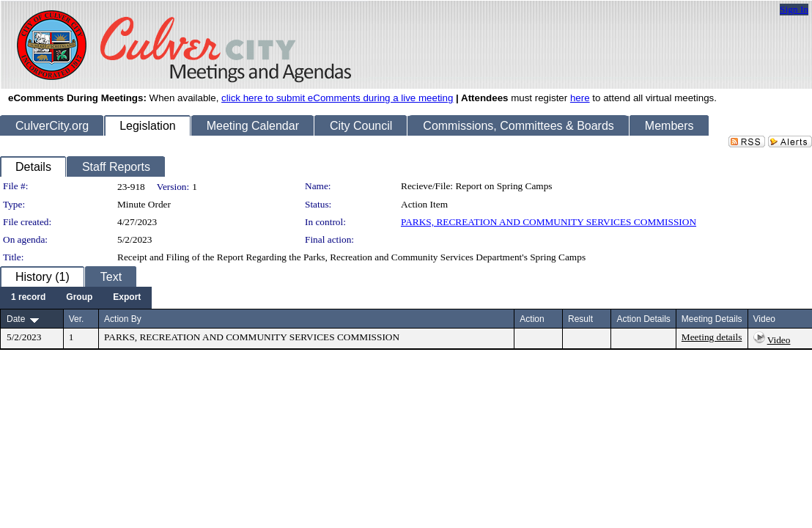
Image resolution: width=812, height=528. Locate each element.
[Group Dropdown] (79, 298)
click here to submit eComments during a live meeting (337, 98)
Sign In (794, 9)
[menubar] (76, 298)
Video (779, 340)
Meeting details (712, 337)
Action (532, 319)
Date (16, 319)
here (580, 98)
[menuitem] (28, 298)
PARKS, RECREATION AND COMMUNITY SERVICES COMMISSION (549, 222)
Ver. (77, 319)
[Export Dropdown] (127, 298)
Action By (123, 319)
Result (580, 319)
